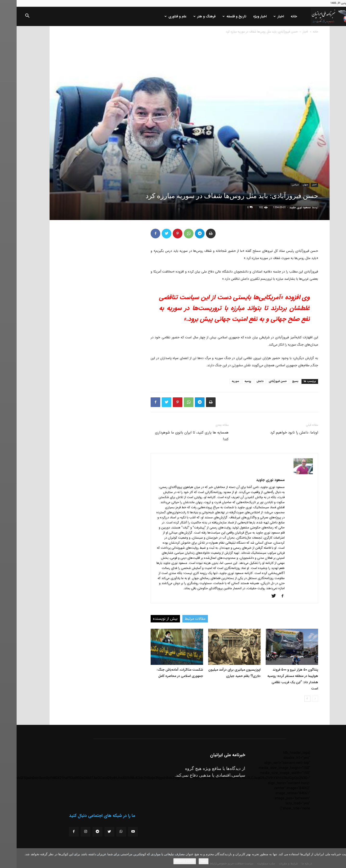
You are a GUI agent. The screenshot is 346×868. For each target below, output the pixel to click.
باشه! (187, 861)
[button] (11, 17)
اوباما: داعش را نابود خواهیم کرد (278, 433)
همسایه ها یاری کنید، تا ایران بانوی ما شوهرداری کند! (175, 436)
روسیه (231, 381)
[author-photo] (287, 473)
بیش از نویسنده (149, 619)
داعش (243, 381)
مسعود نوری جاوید (283, 208)
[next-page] (291, 699)
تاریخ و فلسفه (218, 16)
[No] (340, 858)
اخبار (262, 16)
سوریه (219, 381)
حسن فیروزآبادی (261, 381)
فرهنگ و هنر (188, 16)
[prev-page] (298, 699)
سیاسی (279, 185)
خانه (277, 16)
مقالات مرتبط (179, 619)
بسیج (279, 381)
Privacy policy (168, 861)
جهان (289, 185)
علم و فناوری (159, 16)
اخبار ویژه (243, 16)
